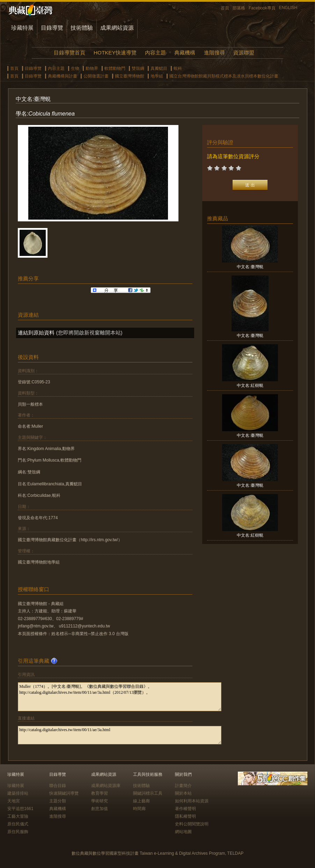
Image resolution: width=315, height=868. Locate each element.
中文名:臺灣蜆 (250, 267)
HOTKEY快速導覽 (115, 53)
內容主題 (155, 53)
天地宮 (14, 801)
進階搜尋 (214, 53)
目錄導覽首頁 (69, 53)
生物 (75, 68)
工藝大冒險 (18, 816)
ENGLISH (288, 8)
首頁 (225, 8)
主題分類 (58, 801)
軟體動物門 (115, 68)
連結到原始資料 (36, 333)
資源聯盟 (244, 53)
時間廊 (139, 809)
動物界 (92, 68)
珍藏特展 (22, 28)
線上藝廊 (141, 801)
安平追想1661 (20, 809)
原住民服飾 (18, 832)
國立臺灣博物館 (130, 76)
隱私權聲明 (185, 816)
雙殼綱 (138, 68)
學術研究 (100, 801)
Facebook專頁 (262, 8)
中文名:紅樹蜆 (250, 385)
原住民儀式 (18, 824)
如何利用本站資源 (192, 801)
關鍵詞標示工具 (148, 793)
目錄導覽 (52, 28)
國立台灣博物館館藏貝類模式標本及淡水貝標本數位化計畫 (224, 76)
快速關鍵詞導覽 (64, 793)
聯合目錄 (58, 786)
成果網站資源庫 (106, 786)
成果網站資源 (117, 28)
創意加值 (100, 809)
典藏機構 (185, 53)
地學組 (157, 76)
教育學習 (100, 793)
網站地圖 (183, 832)
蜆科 (178, 68)
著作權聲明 (185, 809)
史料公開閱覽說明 (192, 824)
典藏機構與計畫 (63, 76)
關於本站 (183, 793)
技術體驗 (82, 28)
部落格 (239, 8)
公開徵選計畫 (96, 76)
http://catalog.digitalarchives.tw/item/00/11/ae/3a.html (120, 735)
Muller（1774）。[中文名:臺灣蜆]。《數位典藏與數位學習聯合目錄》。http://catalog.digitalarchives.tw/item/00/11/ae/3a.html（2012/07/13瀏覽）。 (120, 697)
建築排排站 (18, 793)
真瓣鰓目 (159, 68)
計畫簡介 (183, 786)
